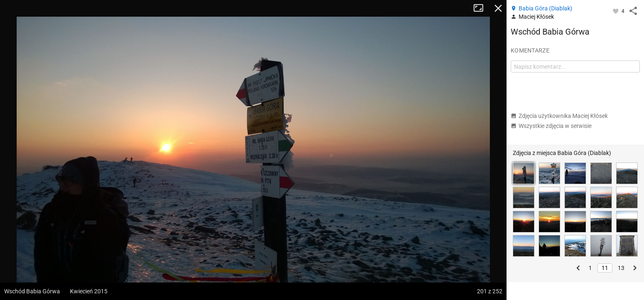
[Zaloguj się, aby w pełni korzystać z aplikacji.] (616, 11)
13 (621, 268)
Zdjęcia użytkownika (559, 116)
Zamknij (498, 8)
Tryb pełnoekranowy (482, 8)
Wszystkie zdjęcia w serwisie (551, 126)
